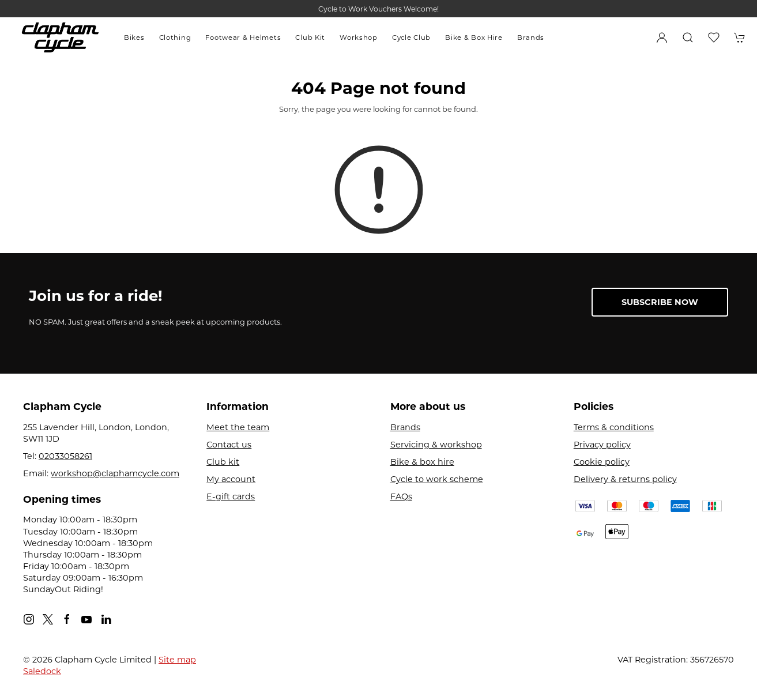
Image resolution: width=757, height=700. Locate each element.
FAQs (401, 496)
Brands (531, 37)
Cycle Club (411, 37)
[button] (688, 37)
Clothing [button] (175, 37)
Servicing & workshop (436, 445)
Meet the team (238, 427)
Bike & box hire (422, 462)
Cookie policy (602, 462)
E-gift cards (231, 496)
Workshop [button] (359, 37)
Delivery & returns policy (625, 479)
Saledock (42, 671)
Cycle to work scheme (437, 479)
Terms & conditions (614, 427)
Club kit (223, 462)
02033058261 (65, 456)
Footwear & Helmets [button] (243, 37)
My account (231, 479)
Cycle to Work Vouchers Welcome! (378, 9)
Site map (177, 660)
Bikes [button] (134, 37)
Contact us (229, 445)
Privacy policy (602, 445)
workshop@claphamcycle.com (115, 473)
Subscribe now (660, 302)
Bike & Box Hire (474, 37)
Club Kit (310, 37)
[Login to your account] (662, 37)
